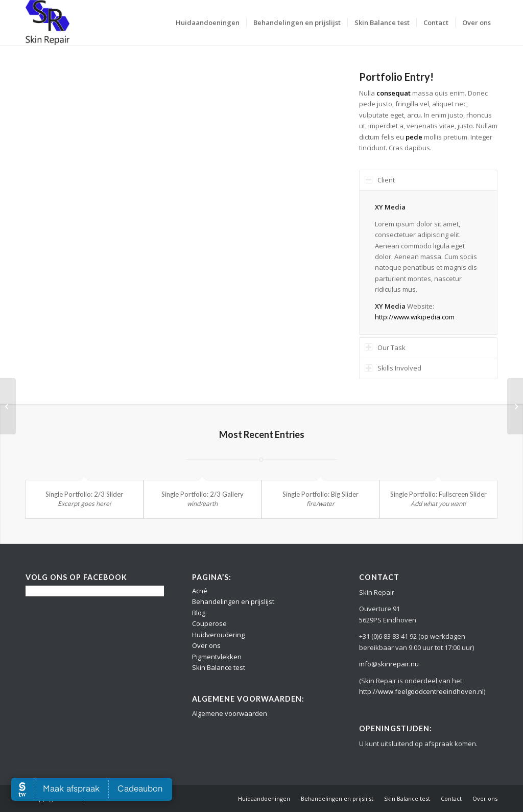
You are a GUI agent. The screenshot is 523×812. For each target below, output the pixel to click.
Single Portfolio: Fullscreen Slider (438, 494)
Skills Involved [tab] (393, 368)
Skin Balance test (219, 667)
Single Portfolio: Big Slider (320, 494)
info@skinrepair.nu (389, 664)
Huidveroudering (218, 635)
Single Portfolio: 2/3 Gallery (203, 494)
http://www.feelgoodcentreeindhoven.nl (421, 691)
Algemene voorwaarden (230, 713)
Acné (200, 591)
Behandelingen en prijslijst (233, 601)
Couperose (209, 623)
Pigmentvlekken (217, 657)
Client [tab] (380, 180)
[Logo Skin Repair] (47, 22)
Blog (199, 613)
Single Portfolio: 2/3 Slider (84, 494)
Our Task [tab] (385, 347)
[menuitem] (208, 22)
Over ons (206, 645)
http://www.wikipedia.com (415, 317)
